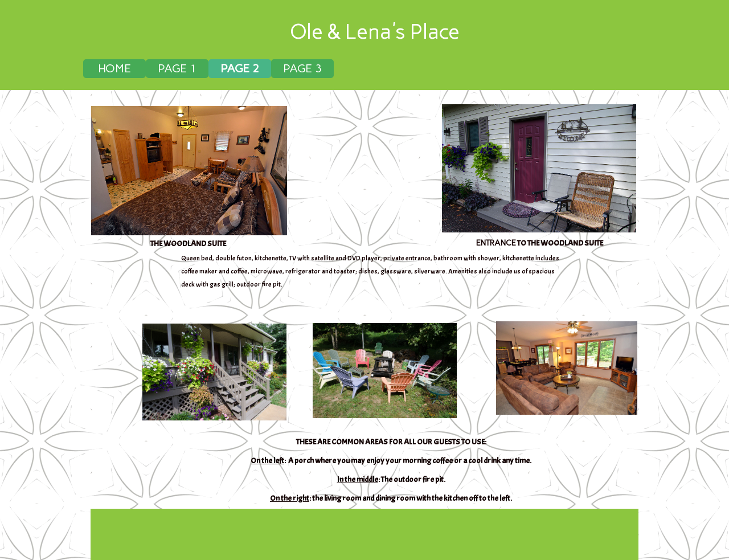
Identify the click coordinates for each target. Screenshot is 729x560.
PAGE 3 (302, 68)
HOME (114, 68)
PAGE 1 (177, 68)
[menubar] (366, 69)
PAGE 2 (240, 68)
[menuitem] (114, 69)
